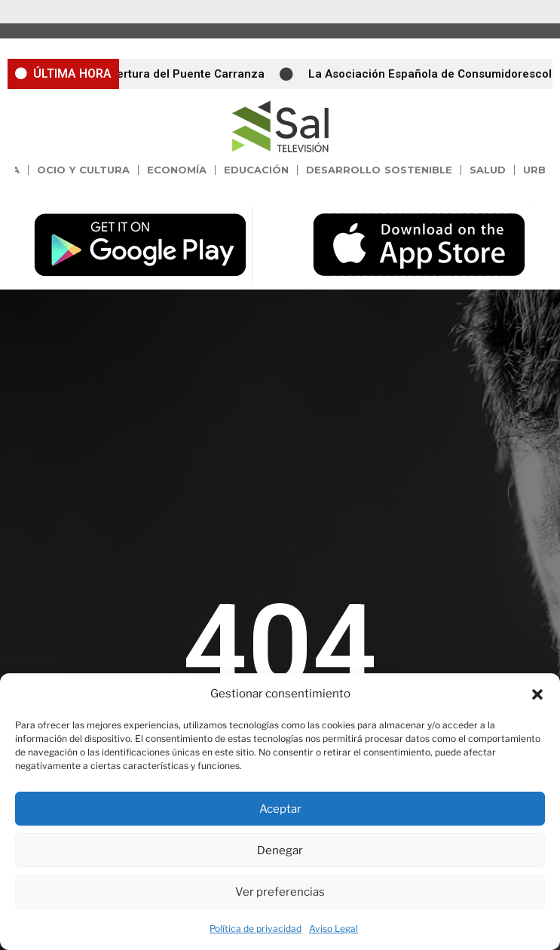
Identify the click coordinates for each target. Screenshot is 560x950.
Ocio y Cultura (84, 170)
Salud (488, 170)
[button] (537, 694)
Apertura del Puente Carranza (188, 74)
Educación (256, 170)
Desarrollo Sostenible (379, 170)
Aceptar (280, 809)
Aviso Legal (334, 929)
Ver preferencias (280, 892)
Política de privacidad (256, 929)
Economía (177, 170)
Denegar (280, 850)
